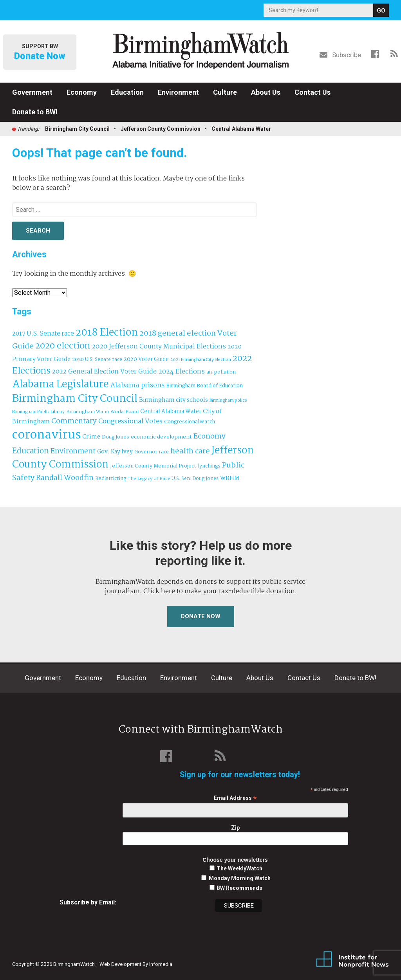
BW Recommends (239, 888)
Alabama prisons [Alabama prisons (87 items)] (137, 385)
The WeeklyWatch (239, 868)
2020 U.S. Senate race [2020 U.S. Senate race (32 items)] (97, 360)
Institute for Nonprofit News (352, 960)
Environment (178, 92)
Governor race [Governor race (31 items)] (152, 452)
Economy (82, 92)
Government (32, 92)
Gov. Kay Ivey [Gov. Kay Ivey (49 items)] (115, 452)
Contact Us (312, 92)
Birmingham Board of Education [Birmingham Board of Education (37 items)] (204, 386)
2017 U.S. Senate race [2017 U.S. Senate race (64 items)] (43, 334)
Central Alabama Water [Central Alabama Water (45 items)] (171, 411)
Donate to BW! (35, 112)
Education (127, 92)
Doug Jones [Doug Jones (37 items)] (116, 437)
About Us (266, 92)
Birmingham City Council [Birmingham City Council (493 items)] (75, 399)
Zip (235, 828)
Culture (225, 92)
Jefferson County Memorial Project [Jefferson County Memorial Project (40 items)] (153, 466)
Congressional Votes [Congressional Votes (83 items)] (130, 421)
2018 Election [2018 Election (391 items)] (107, 333)
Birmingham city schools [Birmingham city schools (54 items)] (173, 400)
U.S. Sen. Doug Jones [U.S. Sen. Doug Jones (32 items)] (195, 479)
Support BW (40, 52)
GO (381, 11)
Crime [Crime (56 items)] (91, 437)
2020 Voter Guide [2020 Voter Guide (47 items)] (146, 360)
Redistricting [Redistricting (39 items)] (111, 479)
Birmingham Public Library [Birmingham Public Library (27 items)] (38, 412)
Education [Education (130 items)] (31, 451)
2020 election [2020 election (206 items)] (63, 346)
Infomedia (161, 964)
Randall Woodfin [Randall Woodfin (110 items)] (65, 478)
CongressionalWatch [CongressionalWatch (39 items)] (190, 422)
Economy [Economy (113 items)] (210, 437)
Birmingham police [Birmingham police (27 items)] (228, 401)
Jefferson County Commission (161, 129)
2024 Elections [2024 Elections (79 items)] (182, 372)
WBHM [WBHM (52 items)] (230, 478)
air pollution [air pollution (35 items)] (221, 372)
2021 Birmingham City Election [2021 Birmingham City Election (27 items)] (201, 360)
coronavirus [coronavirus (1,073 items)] (46, 435)
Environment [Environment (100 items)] (73, 452)
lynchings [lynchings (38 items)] (209, 466)
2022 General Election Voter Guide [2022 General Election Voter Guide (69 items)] (104, 372)
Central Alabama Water (241, 129)
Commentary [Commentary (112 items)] (74, 421)
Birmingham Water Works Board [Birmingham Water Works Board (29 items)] (102, 412)
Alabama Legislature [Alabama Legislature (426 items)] (61, 384)
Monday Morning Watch (240, 878)
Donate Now (201, 616)
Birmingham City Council (77, 129)
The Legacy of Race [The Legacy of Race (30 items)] (149, 479)
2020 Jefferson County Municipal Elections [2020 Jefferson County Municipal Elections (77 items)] (159, 347)
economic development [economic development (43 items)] (161, 437)
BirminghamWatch (200, 51)
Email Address (235, 798)
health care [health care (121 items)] (190, 451)
